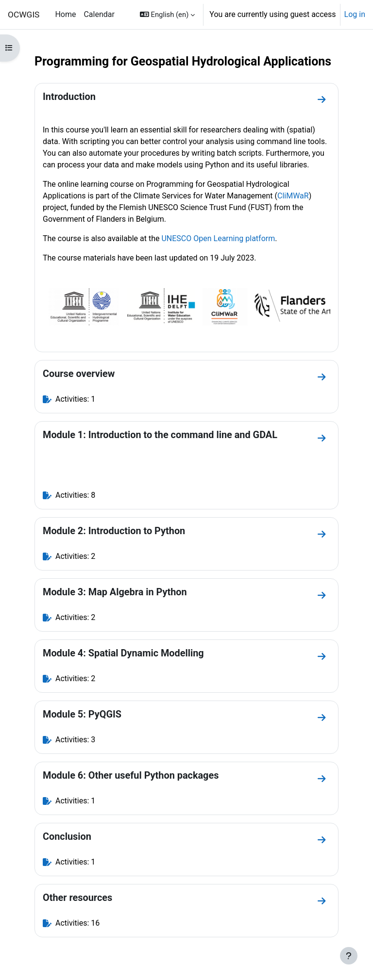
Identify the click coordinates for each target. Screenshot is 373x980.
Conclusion (67, 837)
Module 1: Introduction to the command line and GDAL (160, 435)
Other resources (77, 898)
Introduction (69, 97)
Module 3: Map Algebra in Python (115, 592)
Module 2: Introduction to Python (114, 531)
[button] (167, 15)
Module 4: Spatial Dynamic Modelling (123, 653)
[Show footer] (349, 956)
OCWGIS (24, 15)
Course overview (79, 374)
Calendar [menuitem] (99, 14)
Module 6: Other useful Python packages (131, 776)
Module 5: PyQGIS (82, 714)
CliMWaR (293, 196)
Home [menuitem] (65, 14)
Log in (355, 14)
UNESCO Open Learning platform (218, 238)
